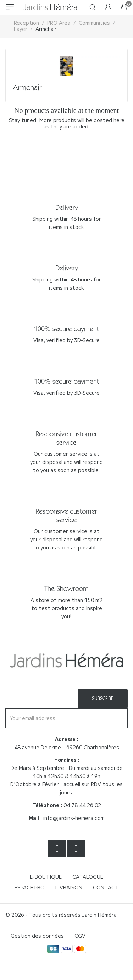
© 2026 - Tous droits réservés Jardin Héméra (61, 915)
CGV (80, 936)
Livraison (69, 887)
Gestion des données (37, 936)
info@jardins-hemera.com (74, 818)
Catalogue (88, 877)
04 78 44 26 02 (82, 805)
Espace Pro (30, 887)
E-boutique (46, 877)
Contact (106, 887)
